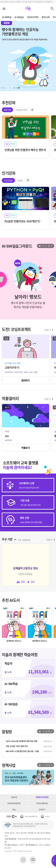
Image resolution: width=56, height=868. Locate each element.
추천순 (20, 180)
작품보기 (26, 448)
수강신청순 (8, 180)
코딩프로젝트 (33, 17)
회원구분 (7, 110)
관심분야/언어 (21, 110)
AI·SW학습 (7, 17)
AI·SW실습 (19, 17)
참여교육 (46, 17)
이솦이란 (14, 797)
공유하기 (42, 810)
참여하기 (26, 380)
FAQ (14, 810)
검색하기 (52, 9)
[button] (2, 88)
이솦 (28, 9)
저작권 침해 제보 (42, 803)
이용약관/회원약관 (14, 803)
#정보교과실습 (25, 574)
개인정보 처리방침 (42, 797)
